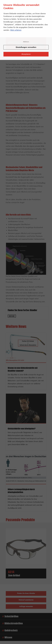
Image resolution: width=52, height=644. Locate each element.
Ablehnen (26, 42)
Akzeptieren (26, 54)
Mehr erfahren (16, 30)
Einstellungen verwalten (26, 47)
